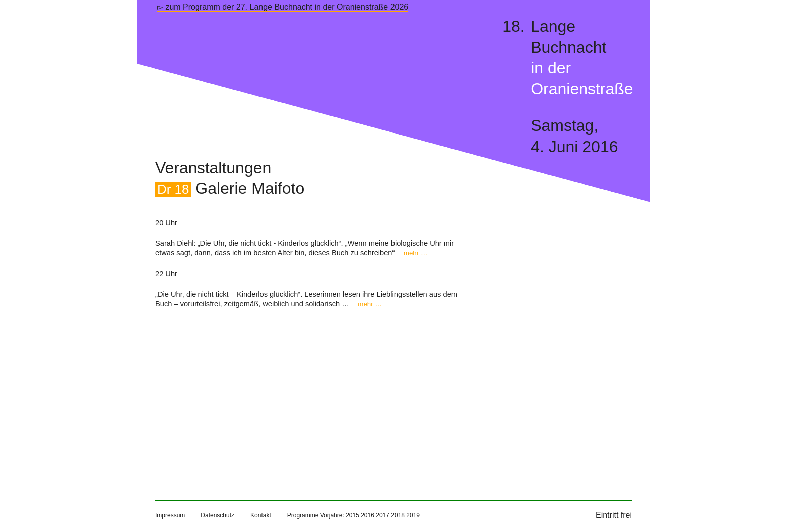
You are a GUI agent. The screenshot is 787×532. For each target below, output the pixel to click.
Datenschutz (218, 515)
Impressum (170, 515)
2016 (368, 515)
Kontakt (261, 515)
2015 (353, 515)
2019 (413, 515)
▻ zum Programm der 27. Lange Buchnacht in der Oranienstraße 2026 (283, 7)
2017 (383, 515)
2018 (398, 515)
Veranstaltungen (213, 168)
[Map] (313, 394)
